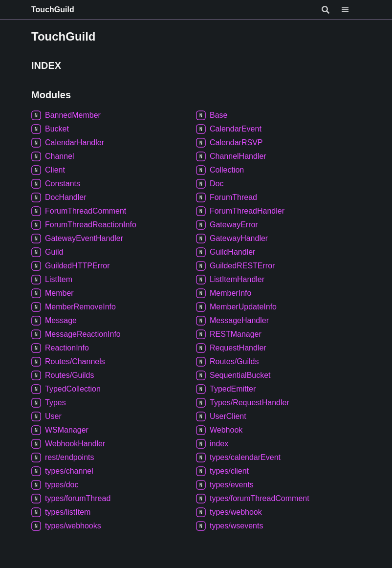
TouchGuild (53, 10)
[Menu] (351, 10)
